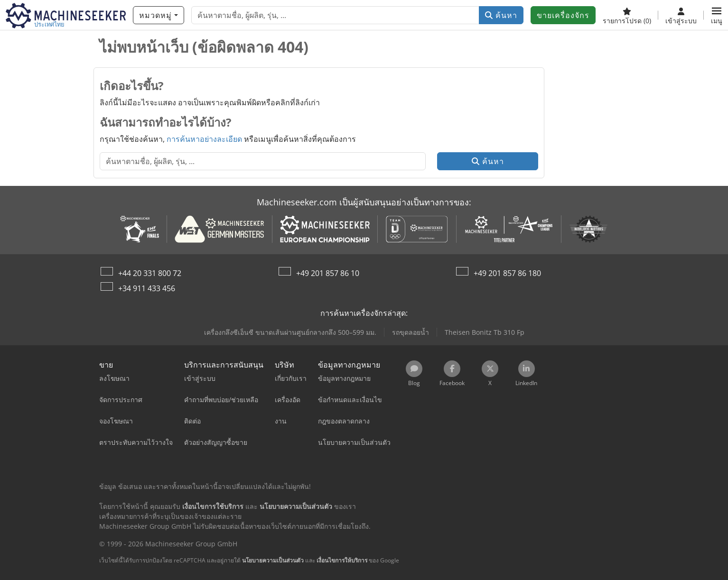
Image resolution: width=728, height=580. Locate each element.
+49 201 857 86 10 (328, 273)
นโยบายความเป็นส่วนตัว (273, 560)
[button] (717, 15)
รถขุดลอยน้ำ (411, 332)
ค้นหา (501, 15)
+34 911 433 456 (147, 288)
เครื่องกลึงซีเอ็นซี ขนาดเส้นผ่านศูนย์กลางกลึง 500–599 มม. (290, 332)
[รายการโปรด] (627, 15)
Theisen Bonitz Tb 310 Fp (485, 332)
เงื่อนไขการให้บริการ (342, 560)
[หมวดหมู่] (159, 15)
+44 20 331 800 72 (150, 273)
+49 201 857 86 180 (507, 273)
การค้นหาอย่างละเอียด (204, 139)
